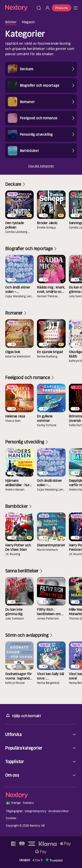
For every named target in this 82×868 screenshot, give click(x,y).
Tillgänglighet (14, 811)
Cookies (11, 818)
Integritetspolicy (36, 811)
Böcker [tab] (11, 22)
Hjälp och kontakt (23, 716)
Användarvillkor (59, 811)
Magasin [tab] (28, 22)
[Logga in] (47, 8)
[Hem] (20, 8)
